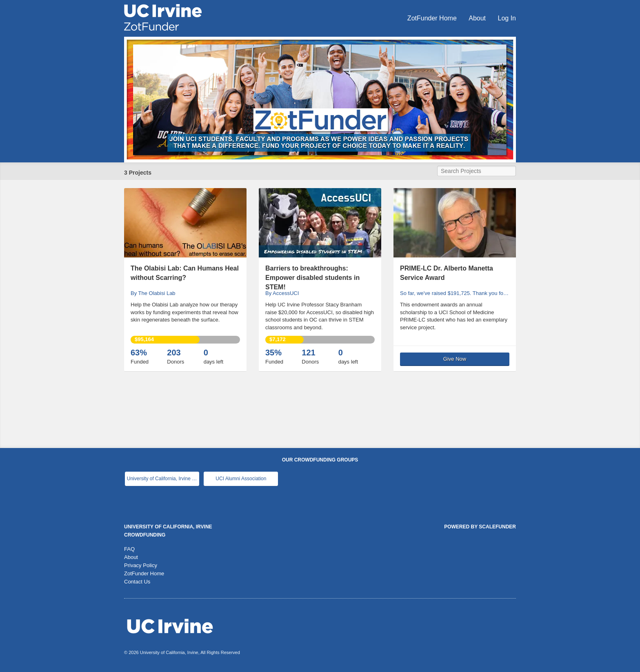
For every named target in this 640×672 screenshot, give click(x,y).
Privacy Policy (141, 565)
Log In (507, 18)
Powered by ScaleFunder (480, 527)
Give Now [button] (455, 359)
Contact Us (137, 582)
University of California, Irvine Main (163, 479)
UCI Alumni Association (241, 479)
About (478, 18)
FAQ (129, 549)
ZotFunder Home (433, 18)
